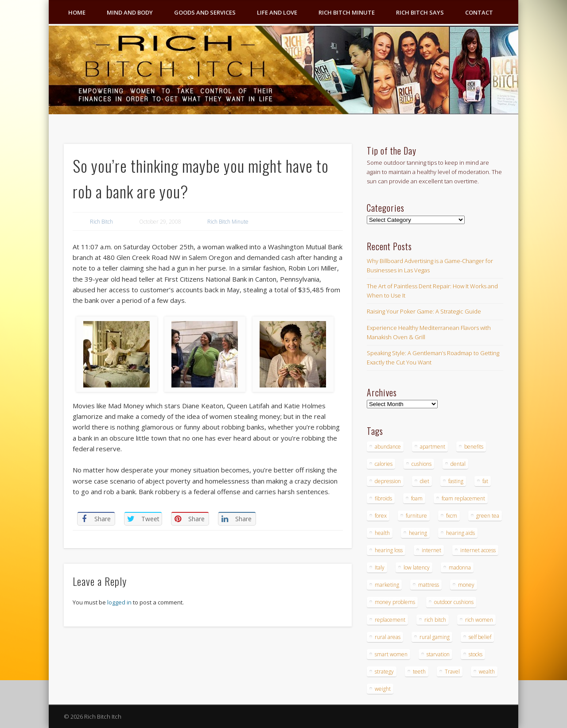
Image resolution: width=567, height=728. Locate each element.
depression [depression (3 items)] (388, 481)
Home (77, 12)
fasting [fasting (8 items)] (456, 481)
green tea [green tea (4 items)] (488, 516)
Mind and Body (130, 12)
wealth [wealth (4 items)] (487, 672)
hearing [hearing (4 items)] (418, 533)
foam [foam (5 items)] (417, 498)
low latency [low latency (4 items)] (417, 567)
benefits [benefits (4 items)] (474, 447)
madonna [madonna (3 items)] (460, 567)
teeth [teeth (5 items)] (419, 672)
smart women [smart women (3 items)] (391, 654)
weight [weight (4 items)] (383, 689)
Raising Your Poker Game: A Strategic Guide (424, 311)
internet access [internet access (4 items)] (478, 550)
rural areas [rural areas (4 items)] (388, 637)
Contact (479, 12)
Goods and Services (205, 12)
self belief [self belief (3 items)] (480, 637)
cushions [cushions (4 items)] (421, 464)
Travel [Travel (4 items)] (452, 672)
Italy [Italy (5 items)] (380, 567)
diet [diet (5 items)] (425, 481)
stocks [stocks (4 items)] (476, 654)
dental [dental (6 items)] (458, 464)
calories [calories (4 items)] (384, 464)
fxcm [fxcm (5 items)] (452, 516)
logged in (119, 602)
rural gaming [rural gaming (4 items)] (435, 637)
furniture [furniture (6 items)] (416, 516)
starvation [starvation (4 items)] (438, 654)
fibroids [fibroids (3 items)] (383, 498)
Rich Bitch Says (420, 12)
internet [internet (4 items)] (431, 550)
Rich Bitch (101, 222)
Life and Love (277, 12)
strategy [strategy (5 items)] (384, 672)
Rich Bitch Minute (347, 12)
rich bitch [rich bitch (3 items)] (435, 620)
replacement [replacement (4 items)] (390, 620)
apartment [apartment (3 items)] (433, 447)
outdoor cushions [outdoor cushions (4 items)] (454, 602)
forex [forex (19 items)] (381, 516)
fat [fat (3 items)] (485, 481)
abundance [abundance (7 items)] (388, 447)
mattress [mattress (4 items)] (429, 585)
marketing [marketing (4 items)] (387, 585)
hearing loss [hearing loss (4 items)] (389, 550)
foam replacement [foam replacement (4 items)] (463, 498)
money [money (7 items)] (466, 585)
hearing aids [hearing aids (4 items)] (460, 533)
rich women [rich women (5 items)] (479, 620)
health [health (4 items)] (382, 533)
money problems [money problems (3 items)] (395, 602)
